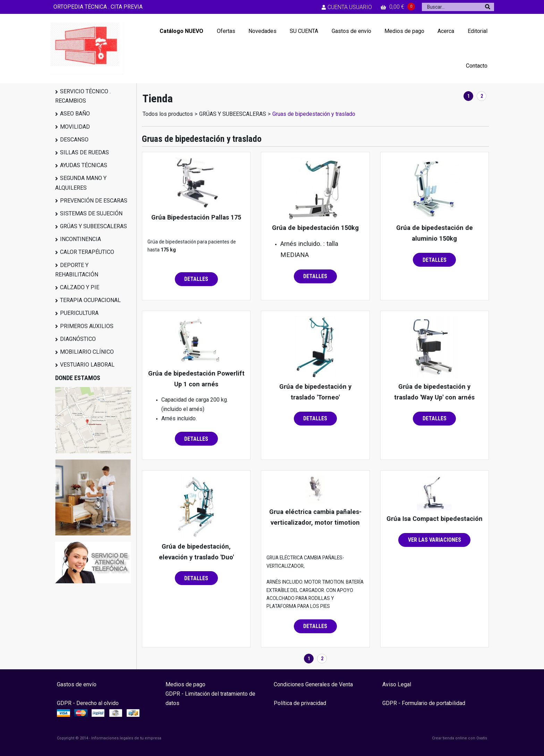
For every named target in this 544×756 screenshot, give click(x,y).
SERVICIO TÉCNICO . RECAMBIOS (83, 96)
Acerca (446, 31)
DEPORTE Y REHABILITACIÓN (77, 270)
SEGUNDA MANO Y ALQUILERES (81, 183)
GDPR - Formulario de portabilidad (424, 703)
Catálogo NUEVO (181, 31)
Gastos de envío (351, 31)
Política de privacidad (300, 703)
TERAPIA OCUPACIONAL (90, 300)
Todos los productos (168, 114)
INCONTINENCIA (80, 239)
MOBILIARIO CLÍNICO (87, 352)
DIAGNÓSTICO (78, 339)
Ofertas (226, 31)
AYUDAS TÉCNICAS (84, 165)
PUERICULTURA (79, 313)
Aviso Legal (397, 684)
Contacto (477, 66)
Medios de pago (404, 31)
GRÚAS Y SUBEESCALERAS (93, 226)
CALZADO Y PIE (80, 287)
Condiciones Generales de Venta (313, 684)
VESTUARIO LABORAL (87, 365)
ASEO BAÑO (75, 114)
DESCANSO (74, 140)
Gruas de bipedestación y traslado (314, 114)
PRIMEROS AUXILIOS (87, 326)
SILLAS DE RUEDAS (84, 152)
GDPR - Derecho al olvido (88, 703)
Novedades (262, 31)
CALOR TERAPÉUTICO (87, 252)
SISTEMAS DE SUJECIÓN (91, 213)
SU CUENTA (304, 31)
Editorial (478, 31)
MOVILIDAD (75, 127)
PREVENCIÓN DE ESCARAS (94, 201)
